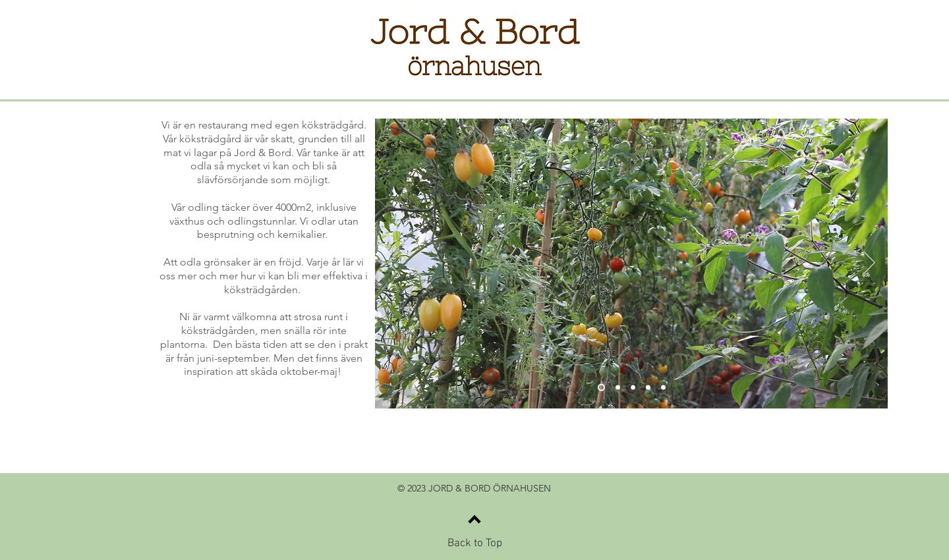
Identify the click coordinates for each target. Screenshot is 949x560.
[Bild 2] (618, 388)
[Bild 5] (663, 388)
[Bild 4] (648, 388)
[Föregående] (393, 264)
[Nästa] (869, 264)
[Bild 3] (633, 388)
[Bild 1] (601, 388)
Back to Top (475, 544)
